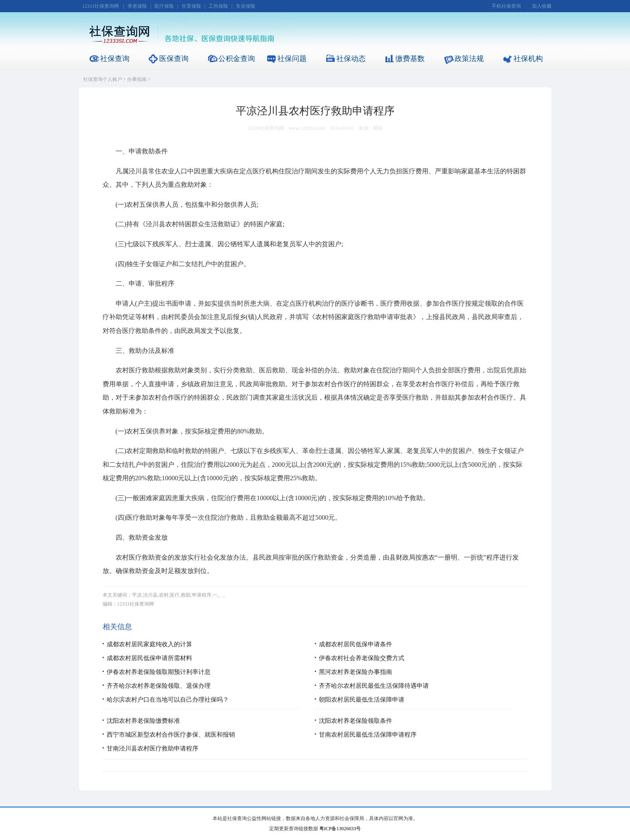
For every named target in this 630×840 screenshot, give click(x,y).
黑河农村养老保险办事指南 (356, 672)
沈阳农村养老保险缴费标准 (143, 721)
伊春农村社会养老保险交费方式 (362, 658)
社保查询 (115, 59)
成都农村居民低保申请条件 (356, 644)
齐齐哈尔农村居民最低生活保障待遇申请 (374, 686)
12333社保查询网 (101, 6)
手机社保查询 (506, 6)
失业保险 (246, 6)
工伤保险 (218, 6)
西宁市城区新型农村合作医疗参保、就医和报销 (171, 735)
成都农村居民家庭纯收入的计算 (149, 644)
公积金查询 (237, 59)
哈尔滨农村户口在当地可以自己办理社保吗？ (168, 700)
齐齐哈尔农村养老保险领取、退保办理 (159, 686)
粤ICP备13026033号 (340, 829)
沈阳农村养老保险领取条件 (356, 721)
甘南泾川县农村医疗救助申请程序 (153, 748)
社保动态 (351, 59)
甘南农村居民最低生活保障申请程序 (368, 735)
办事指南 (137, 79)
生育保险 (191, 6)
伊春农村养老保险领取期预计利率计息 (159, 672)
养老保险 (137, 6)
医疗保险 (164, 6)
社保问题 (292, 59)
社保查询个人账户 (103, 79)
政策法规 (469, 59)
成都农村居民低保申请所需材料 (149, 658)
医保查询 (174, 59)
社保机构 (528, 59)
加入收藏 (542, 6)
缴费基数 (410, 59)
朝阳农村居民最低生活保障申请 (362, 700)
